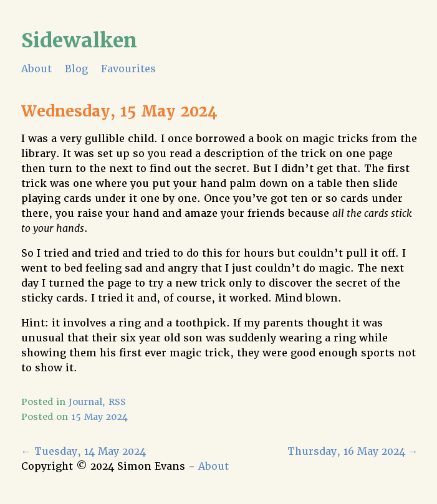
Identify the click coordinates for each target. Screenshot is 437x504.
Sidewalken (79, 40)
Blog (76, 69)
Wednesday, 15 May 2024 (119, 111)
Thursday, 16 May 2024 (353, 451)
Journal (85, 402)
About (36, 69)
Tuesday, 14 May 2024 (84, 451)
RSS (117, 402)
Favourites (128, 69)
